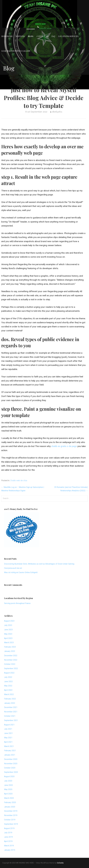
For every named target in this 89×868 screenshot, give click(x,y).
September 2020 (11, 772)
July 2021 (8, 729)
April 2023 (8, 638)
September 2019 (11, 824)
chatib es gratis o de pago (64, 446)
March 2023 (9, 643)
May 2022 (8, 686)
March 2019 (9, 846)
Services (20, 36)
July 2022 (8, 677)
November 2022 (11, 660)
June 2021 (8, 733)
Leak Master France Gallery (16, 51)
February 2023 (10, 647)
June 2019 (8, 837)
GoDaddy (60, 863)
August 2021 (9, 725)
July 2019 (8, 833)
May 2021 (8, 738)
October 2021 (10, 716)
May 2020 (8, 789)
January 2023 (10, 651)
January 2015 (10, 850)
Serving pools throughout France (17, 603)
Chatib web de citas (19, 480)
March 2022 (9, 694)
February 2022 (10, 699)
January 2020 (10, 807)
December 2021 (11, 707)
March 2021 (9, 746)
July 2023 (8, 625)
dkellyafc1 (57, 112)
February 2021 (10, 751)
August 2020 (9, 776)
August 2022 (9, 673)
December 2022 (11, 656)
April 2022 (8, 690)
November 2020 (11, 764)
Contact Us (42, 36)
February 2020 (10, 802)
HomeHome (7, 36)
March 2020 (9, 798)
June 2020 (8, 785)
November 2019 (11, 815)
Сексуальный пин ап (13, 568)
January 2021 (10, 755)
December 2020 (11, 759)
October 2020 (10, 768)
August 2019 (9, 828)
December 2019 (11, 811)
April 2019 (8, 841)
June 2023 (8, 630)
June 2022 (8, 681)
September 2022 (11, 668)
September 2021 (11, 720)
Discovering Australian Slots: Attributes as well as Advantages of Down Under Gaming (39, 564)
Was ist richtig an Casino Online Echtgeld (21, 572)
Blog (31, 36)
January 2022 (10, 703)
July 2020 (8, 781)
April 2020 (8, 794)
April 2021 (8, 742)
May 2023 (8, 634)
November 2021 (11, 712)
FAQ (53, 36)
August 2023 (9, 621)
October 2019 (10, 820)
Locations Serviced (68, 36)
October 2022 (10, 664)
